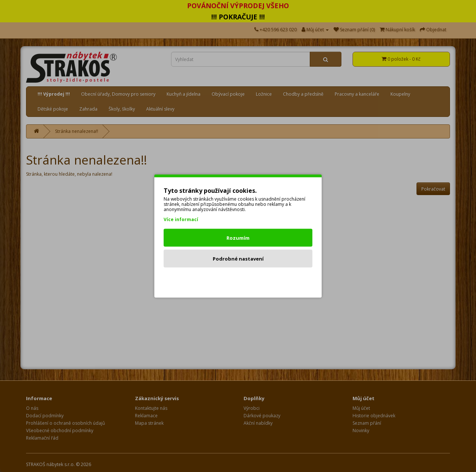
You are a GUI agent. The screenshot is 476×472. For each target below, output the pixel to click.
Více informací (181, 219)
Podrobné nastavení (238, 259)
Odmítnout (238, 280)
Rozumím (238, 238)
